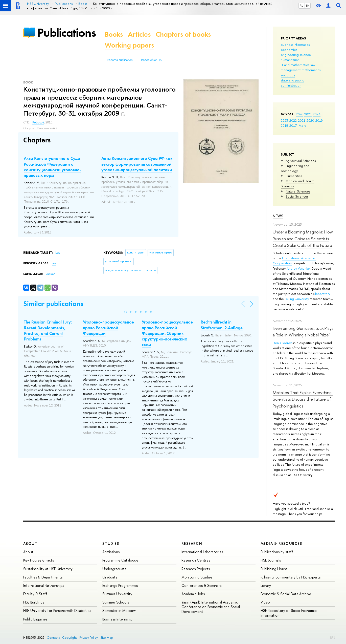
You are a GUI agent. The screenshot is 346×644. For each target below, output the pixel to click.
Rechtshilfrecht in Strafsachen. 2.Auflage (222, 325)
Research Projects (196, 569)
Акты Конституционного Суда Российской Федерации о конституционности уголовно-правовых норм (52, 167)
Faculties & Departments (43, 577)
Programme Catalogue (120, 560)
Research (192, 543)
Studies (111, 543)
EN (308, 6)
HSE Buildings (34, 602)
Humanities (294, 176)
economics (289, 50)
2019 (319, 120)
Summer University (117, 594)
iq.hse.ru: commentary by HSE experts (291, 577)
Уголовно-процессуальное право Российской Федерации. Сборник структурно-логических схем (167, 333)
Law (58, 253)
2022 (293, 120)
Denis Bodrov (282, 343)
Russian (50, 274)
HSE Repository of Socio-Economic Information (289, 613)
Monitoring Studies (197, 577)
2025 (308, 114)
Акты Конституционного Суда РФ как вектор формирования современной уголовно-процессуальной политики (137, 164)
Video (265, 602)
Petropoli (38, 122)
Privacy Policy (89, 638)
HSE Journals (271, 560)
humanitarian (290, 60)
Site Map (107, 638)
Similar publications (53, 304)
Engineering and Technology (295, 168)
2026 (299, 114)
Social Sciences (297, 196)
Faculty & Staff (35, 594)
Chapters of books (183, 34)
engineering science (296, 55)
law (313, 65)
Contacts (53, 638)
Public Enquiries (35, 619)
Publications (66, 33)
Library (266, 585)
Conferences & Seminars (201, 585)
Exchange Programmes (120, 585)
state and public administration (292, 83)
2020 (310, 120)
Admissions (111, 552)
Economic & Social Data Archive (286, 594)
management (291, 70)
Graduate (110, 577)
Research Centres (196, 560)
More (303, 125)
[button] (126, 312)
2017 (293, 125)
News (278, 216)
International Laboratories (202, 552)
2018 (284, 125)
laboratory (323, 294)
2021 (302, 120)
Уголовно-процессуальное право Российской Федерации (108, 328)
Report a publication (120, 60)
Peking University (297, 299)
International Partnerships (44, 585)
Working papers (129, 45)
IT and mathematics (295, 65)
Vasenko (304, 268)
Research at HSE (152, 60)
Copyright (70, 638)
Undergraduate (114, 569)
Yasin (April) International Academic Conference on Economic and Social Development (211, 607)
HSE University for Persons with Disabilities (57, 610)
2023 (284, 120)
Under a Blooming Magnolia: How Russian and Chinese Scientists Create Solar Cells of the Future (303, 239)
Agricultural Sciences (301, 161)
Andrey (292, 268)
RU (302, 6)
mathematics (311, 70)
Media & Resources (281, 543)
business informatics (295, 45)
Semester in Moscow (119, 610)
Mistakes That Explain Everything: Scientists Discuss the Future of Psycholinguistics (303, 399)
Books (114, 34)
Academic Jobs (193, 594)
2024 (317, 114)
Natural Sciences (298, 191)
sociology (288, 75)
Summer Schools (116, 602)
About (30, 543)
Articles (139, 34)
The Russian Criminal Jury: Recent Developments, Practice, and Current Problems (48, 330)
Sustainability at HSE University (48, 569)
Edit (332, 637)
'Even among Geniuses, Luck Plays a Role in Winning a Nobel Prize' (303, 331)
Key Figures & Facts (39, 560)
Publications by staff (277, 552)
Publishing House (274, 569)
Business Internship (117, 619)
